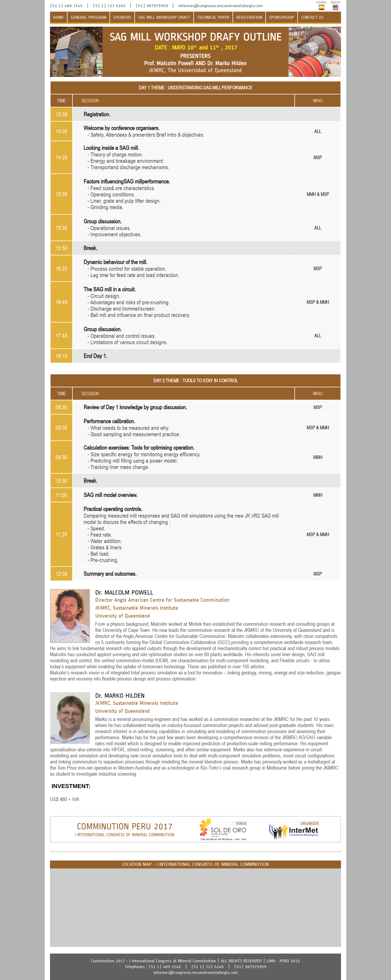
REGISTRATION (249, 17)
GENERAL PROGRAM (88, 17)
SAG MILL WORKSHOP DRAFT (164, 17)
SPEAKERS (122, 17)
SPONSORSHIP (282, 17)
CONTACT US (312, 17)
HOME (58, 17)
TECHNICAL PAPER (213, 17)
